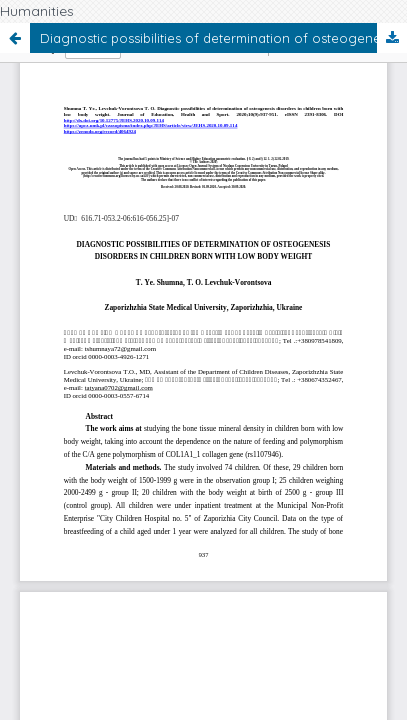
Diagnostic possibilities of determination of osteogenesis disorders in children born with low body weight (223, 38)
